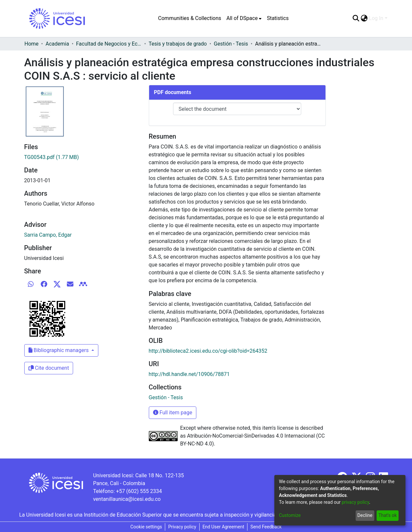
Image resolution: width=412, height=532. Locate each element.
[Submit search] (356, 18)
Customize (290, 515)
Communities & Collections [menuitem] (189, 18)
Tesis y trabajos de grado (178, 44)
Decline (365, 515)
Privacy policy (182, 527)
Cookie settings (146, 527)
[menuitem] (244, 18)
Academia (57, 44)
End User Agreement (223, 527)
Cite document (49, 368)
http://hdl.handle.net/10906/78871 (189, 374)
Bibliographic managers (59, 350)
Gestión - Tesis (231, 44)
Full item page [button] (173, 413)
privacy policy (355, 502)
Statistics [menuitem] (278, 18)
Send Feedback (266, 527)
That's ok (387, 515)
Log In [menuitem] (376, 18)
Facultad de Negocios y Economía (109, 44)
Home (32, 44)
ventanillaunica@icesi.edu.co (127, 499)
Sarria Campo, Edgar (48, 235)
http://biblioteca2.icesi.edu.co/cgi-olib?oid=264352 (208, 351)
